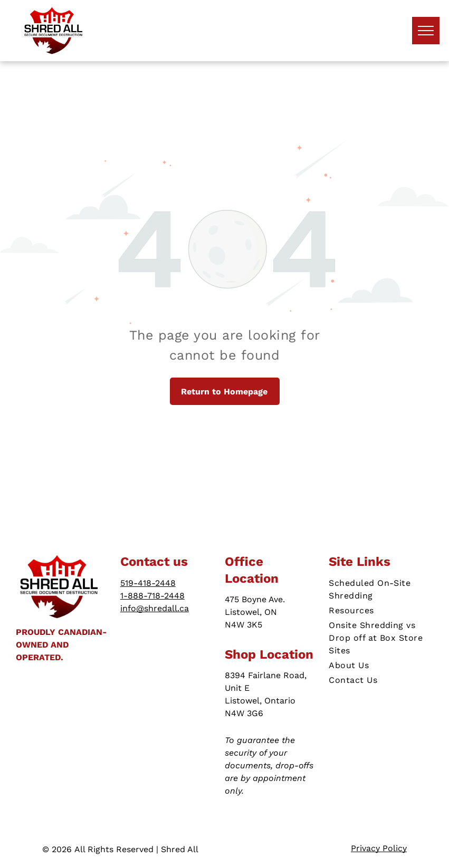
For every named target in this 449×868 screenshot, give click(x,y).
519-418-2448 (148, 583)
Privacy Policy (379, 848)
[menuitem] (381, 590)
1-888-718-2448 (152, 596)
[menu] (426, 31)
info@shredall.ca (155, 608)
